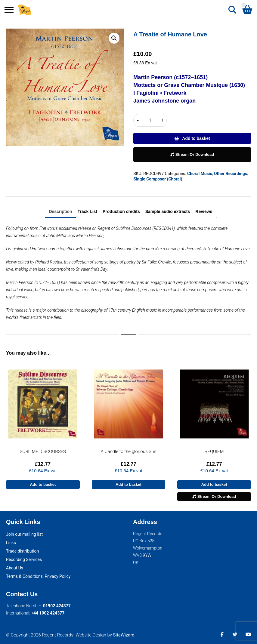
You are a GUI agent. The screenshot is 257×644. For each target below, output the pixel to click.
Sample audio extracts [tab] (168, 211)
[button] (114, 38)
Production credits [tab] (121, 211)
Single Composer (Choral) (158, 179)
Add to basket (196, 138)
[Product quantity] (150, 120)
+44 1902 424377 (48, 613)
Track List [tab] (87, 211)
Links (11, 543)
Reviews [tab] (204, 211)
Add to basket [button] (43, 484)
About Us (15, 568)
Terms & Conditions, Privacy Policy (38, 576)
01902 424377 (57, 606)
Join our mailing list (24, 534)
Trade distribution (22, 551)
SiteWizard (124, 635)
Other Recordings (231, 174)
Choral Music (200, 174)
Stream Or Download (192, 154)
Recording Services (24, 559)
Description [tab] (61, 211)
